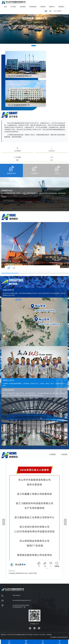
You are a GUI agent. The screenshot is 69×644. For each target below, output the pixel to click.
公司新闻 (52, 456)
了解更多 (4, 197)
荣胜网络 (49, 635)
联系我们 (61, 7)
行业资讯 (64, 456)
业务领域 (23, 7)
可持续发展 (33, 7)
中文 (55, 11)
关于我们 (13, 7)
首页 (5, 7)
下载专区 (43, 7)
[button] (64, 28)
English (59, 11)
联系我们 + (61, 282)
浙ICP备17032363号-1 (34, 635)
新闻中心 (52, 7)
